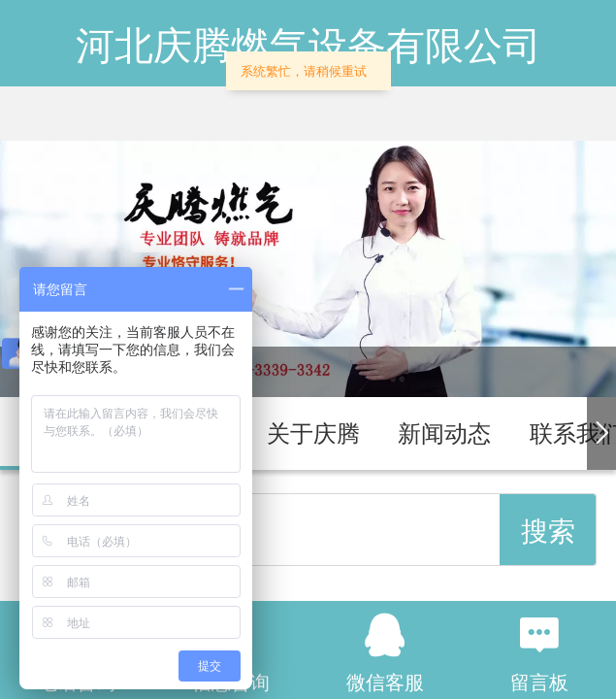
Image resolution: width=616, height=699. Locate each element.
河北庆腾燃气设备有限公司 (308, 46)
